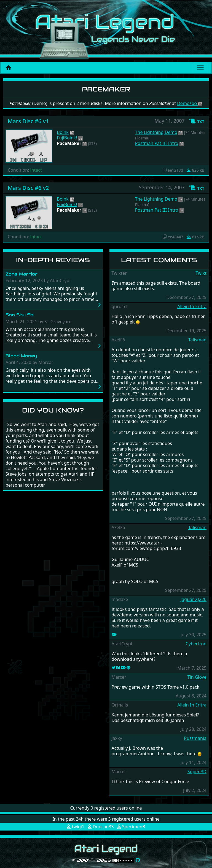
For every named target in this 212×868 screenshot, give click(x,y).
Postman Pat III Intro (157, 143)
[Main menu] (200, 68)
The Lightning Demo (156, 132)
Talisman (197, 340)
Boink (63, 132)
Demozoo (190, 103)
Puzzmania (195, 738)
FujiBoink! (67, 138)
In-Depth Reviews (53, 260)
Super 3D (197, 772)
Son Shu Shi (20, 315)
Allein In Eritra (192, 306)
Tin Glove (197, 677)
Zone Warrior (22, 274)
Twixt (201, 273)
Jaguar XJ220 (194, 599)
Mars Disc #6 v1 (28, 121)
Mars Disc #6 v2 (28, 188)
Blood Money (21, 356)
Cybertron (196, 644)
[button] (197, 121)
